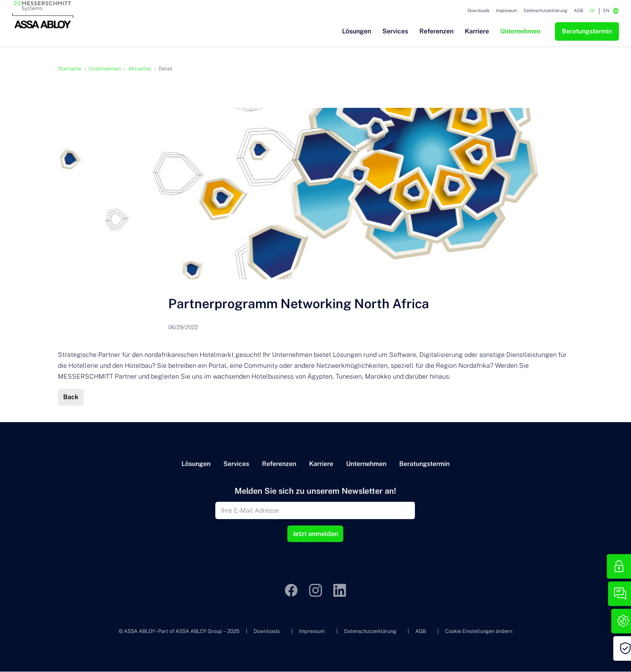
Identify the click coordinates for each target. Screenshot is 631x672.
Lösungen (196, 464)
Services (236, 464)
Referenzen (279, 464)
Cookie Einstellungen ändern (479, 632)
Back (71, 397)
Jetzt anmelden (315, 534)
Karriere (321, 464)
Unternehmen (366, 464)
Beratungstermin (424, 464)
